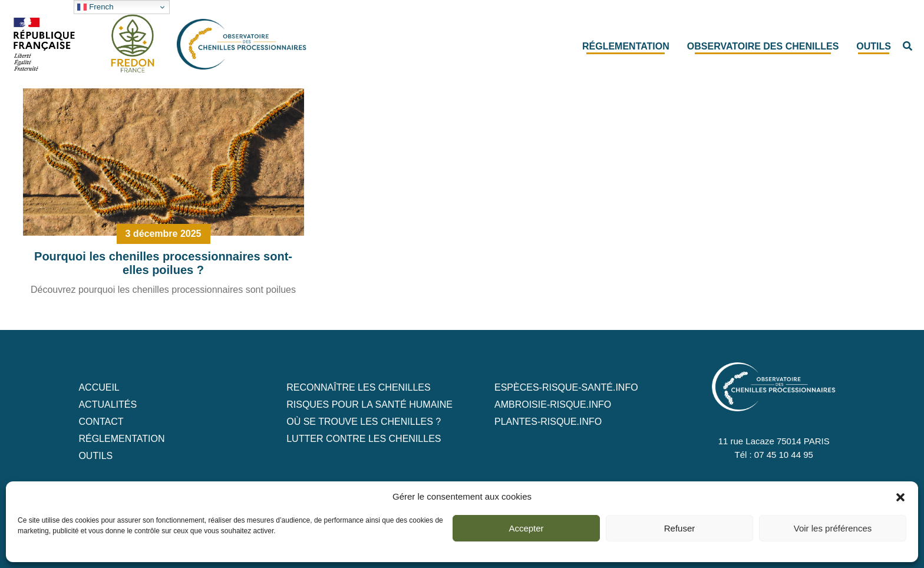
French (95, 7)
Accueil (99, 387)
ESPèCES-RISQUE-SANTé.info (566, 387)
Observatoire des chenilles (763, 46)
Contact (101, 422)
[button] (900, 497)
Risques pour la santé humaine (369, 404)
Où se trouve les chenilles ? (364, 422)
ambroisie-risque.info (553, 404)
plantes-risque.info (548, 422)
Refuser (680, 528)
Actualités (108, 404)
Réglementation (626, 46)
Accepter (526, 528)
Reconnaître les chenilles (359, 387)
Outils (874, 46)
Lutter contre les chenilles (364, 439)
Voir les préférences (833, 528)
